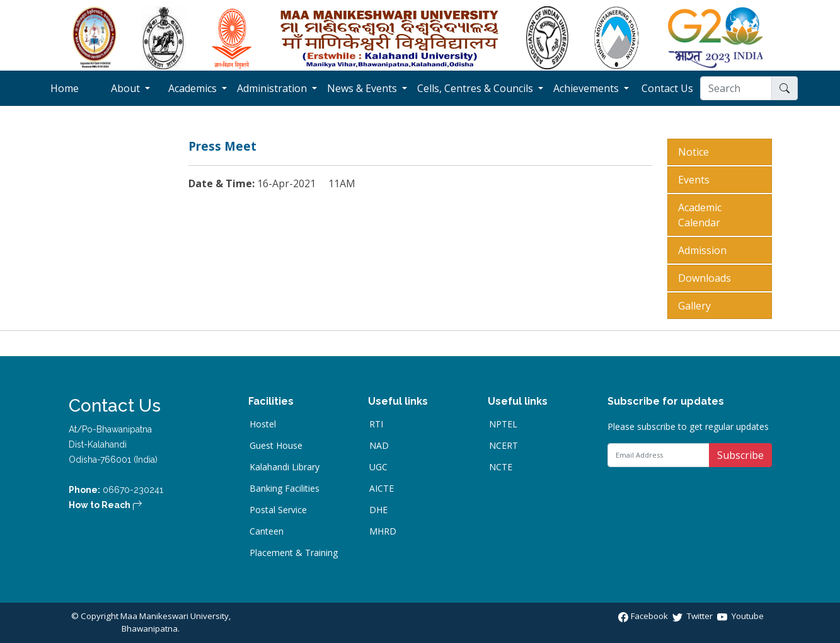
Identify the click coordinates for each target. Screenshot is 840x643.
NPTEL (503, 424)
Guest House (276, 446)
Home (74, 88)
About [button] (127, 88)
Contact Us (671, 88)
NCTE (501, 467)
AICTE (382, 489)
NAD (379, 446)
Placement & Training (294, 553)
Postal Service (278, 510)
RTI (376, 424)
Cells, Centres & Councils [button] (476, 88)
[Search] (736, 88)
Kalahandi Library (285, 467)
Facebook (644, 616)
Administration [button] (273, 88)
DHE (378, 510)
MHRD (383, 531)
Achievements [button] (587, 88)
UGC (378, 467)
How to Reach (106, 505)
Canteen (267, 531)
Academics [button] (194, 88)
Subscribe (740, 455)
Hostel (263, 424)
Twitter (693, 616)
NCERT (503, 446)
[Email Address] (659, 455)
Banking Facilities (285, 489)
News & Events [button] (363, 88)
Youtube (740, 616)
